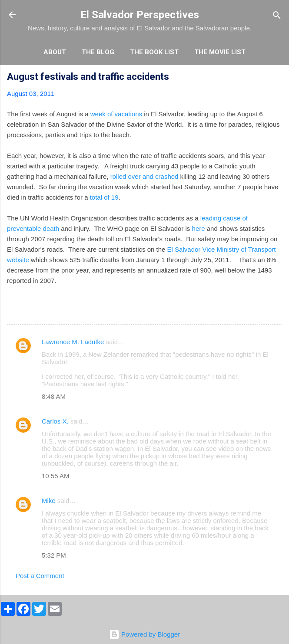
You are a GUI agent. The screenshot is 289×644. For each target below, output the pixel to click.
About (55, 52)
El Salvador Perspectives (140, 15)
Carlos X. (55, 421)
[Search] (277, 16)
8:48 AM (54, 396)
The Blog (98, 52)
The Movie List (220, 52)
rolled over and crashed (144, 176)
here (199, 228)
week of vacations (115, 114)
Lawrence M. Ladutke (73, 342)
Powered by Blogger (144, 634)
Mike (49, 501)
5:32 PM (54, 555)
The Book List (154, 52)
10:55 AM (55, 476)
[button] (277, 78)
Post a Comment (40, 576)
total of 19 (103, 197)
